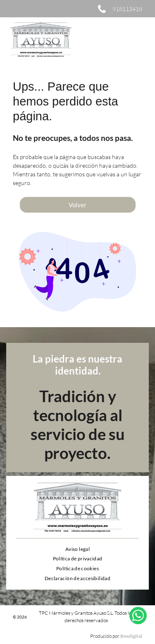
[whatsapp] (138, 622)
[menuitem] (77, 549)
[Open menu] (138, 40)
